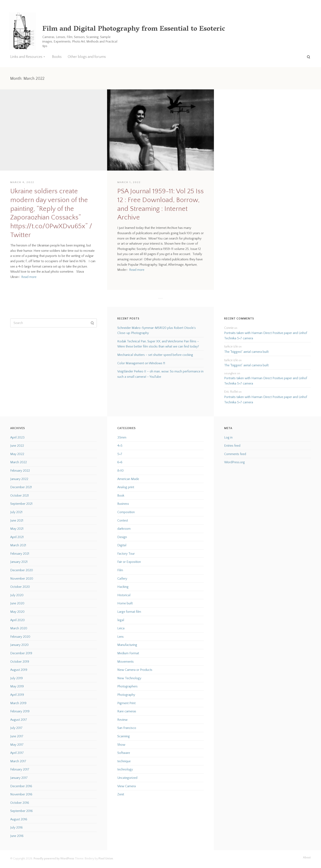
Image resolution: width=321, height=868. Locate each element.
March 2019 (18, 703)
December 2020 (22, 570)
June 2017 (17, 736)
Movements (125, 662)
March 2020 (19, 628)
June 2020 (17, 603)
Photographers (127, 686)
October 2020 (20, 587)
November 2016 (21, 794)
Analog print (126, 487)
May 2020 (17, 612)
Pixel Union (106, 859)
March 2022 (19, 462)
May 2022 (17, 454)
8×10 (120, 471)
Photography (126, 695)
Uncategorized (127, 778)
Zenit (121, 794)
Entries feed (232, 446)
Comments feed (235, 454)
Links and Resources (26, 57)
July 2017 (16, 728)
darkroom (124, 529)
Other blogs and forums (87, 57)
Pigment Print (126, 703)
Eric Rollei (231, 392)
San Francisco (127, 728)
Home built (125, 603)
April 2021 (17, 537)
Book (121, 496)
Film (120, 570)
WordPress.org (235, 462)
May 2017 (17, 745)
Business (123, 504)
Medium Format (128, 653)
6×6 (120, 462)
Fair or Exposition (129, 562)
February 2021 (20, 554)
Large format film (129, 612)
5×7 (120, 454)
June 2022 (17, 446)
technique (124, 761)
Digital (122, 545)
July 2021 (16, 512)
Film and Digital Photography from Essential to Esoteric (134, 29)
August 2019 (19, 670)
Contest (123, 521)
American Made (128, 479)
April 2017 (17, 753)
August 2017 (19, 720)
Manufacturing (127, 645)
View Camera (127, 786)
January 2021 (19, 562)
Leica (121, 628)
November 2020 (22, 579)
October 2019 (20, 662)
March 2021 (18, 545)
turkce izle (231, 346)
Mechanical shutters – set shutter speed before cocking (155, 355)
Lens (120, 637)
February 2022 (20, 471)
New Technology (129, 678)
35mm (122, 437)
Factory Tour (126, 554)
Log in (228, 437)
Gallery (122, 579)
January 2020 (19, 645)
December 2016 (21, 786)
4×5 (120, 446)
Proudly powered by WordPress (54, 859)
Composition (126, 512)
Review (122, 720)
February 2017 (20, 769)
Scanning (124, 736)
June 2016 (17, 836)
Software (124, 753)
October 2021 (20, 496)
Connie (229, 328)
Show (121, 745)
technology (125, 769)
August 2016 (19, 819)
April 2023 (17, 437)
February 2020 (20, 637)
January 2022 (19, 479)
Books (57, 57)
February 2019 (20, 711)
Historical (124, 595)
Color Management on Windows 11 (141, 363)
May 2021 (17, 529)
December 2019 (21, 653)
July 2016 (16, 828)
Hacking (123, 587)
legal (121, 620)
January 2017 (19, 778)
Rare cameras (127, 711)
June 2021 (17, 521)
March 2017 (18, 761)
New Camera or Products (135, 670)
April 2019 (17, 695)
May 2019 (17, 686)
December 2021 (21, 487)
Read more (29, 277)
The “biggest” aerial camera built (246, 352)
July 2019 (16, 678)
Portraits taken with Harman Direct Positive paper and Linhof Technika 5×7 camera (266, 336)
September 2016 (21, 811)
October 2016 (20, 803)
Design (122, 537)
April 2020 (18, 620)
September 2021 (21, 504)
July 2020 (17, 595)
